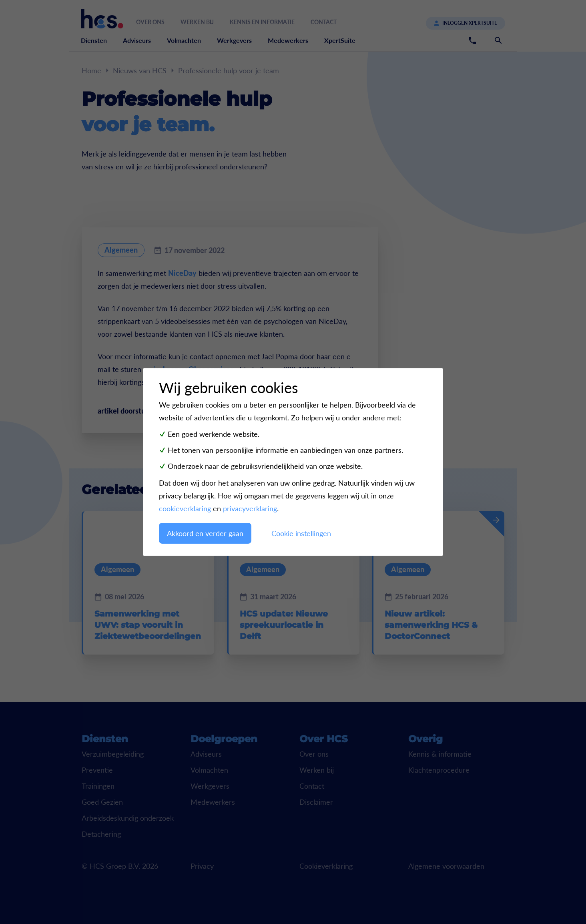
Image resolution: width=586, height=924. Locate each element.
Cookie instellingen (301, 533)
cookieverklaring (185, 508)
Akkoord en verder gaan (205, 533)
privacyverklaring (250, 508)
